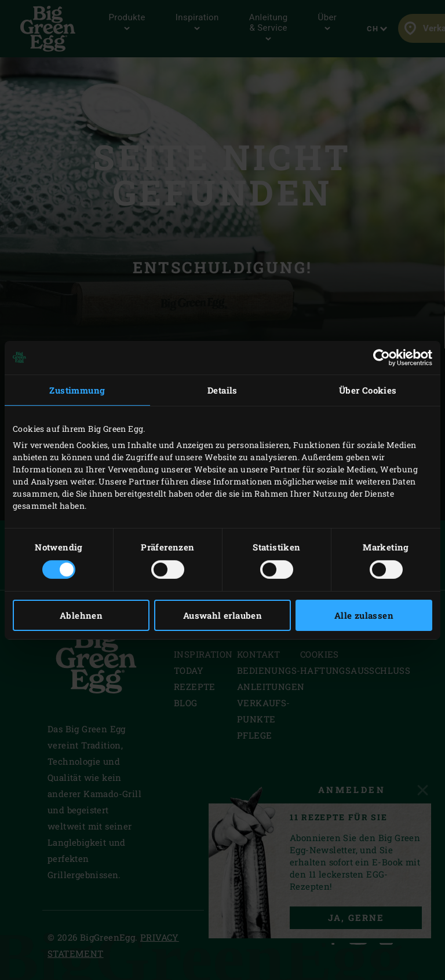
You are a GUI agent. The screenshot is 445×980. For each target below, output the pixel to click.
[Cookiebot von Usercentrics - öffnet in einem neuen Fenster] (382, 357)
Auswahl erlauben (222, 615)
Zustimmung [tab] (77, 390)
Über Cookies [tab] (368, 390)
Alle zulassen (364, 615)
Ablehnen (81, 615)
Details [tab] (222, 390)
